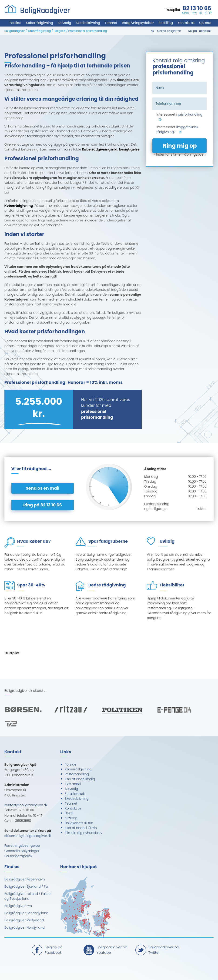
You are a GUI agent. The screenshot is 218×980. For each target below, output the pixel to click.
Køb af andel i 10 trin (81, 828)
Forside (15, 23)
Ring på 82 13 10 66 (43, 505)
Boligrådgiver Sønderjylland (26, 913)
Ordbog (71, 818)
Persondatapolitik (18, 856)
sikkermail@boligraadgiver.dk (28, 836)
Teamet (111, 23)
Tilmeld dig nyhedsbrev (84, 833)
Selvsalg (64, 23)
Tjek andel (73, 784)
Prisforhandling (77, 774)
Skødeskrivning (88, 23)
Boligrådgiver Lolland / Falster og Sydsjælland (28, 896)
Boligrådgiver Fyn (18, 906)
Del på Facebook (200, 31)
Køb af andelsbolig (80, 779)
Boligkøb (59, 31)
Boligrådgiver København (25, 879)
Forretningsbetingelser (22, 846)
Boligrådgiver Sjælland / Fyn (27, 886)
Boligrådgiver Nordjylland (25, 927)
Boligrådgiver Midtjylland (24, 920)
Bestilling (166, 23)
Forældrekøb (75, 794)
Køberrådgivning (39, 23)
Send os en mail (42, 488)
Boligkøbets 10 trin (79, 823)
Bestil (69, 813)
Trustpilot (173, 10)
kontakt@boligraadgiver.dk (26, 805)
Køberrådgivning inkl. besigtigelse (111, 149)
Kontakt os (186, 23)
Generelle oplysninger (22, 851)
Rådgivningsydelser (138, 23)
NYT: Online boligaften (166, 31)
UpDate (205, 23)
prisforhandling (190, 114)
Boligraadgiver (15, 31)
